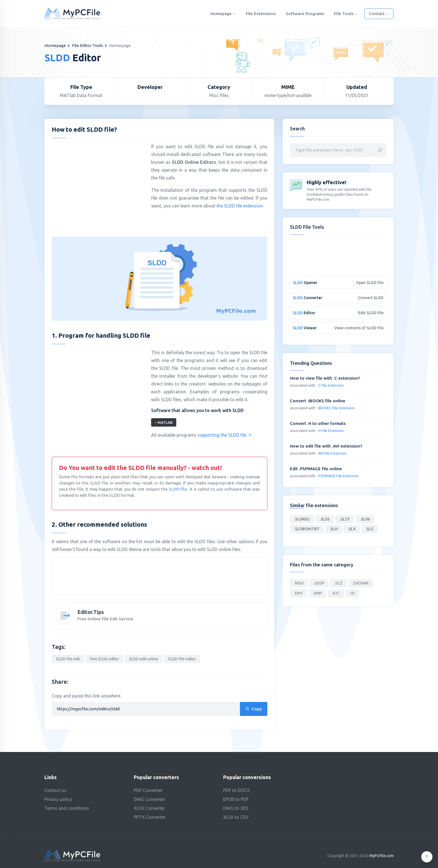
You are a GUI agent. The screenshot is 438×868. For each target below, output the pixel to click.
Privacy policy (58, 799)
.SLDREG (302, 519)
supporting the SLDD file (225, 435)
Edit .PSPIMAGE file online (316, 469)
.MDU (299, 583)
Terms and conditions (67, 808)
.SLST (345, 519)
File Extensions (261, 14)
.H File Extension (331, 431)
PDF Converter (148, 790)
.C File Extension (330, 385)
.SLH (334, 529)
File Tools (346, 14)
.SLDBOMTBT (307, 529)
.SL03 (325, 519)
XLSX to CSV (236, 817)
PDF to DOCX (236, 790)
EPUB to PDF (236, 799)
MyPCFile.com (381, 856)
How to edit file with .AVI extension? (326, 446)
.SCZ (338, 583)
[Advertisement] (99, 183)
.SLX (352, 529)
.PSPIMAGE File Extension (338, 476)
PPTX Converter (150, 817)
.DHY (298, 593)
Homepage (223, 14)
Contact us (55, 790)
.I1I (352, 593)
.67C (336, 593)
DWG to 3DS (236, 808)
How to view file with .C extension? (325, 378)
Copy (254, 709)
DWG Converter (149, 799)
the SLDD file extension (240, 206)
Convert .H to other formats (318, 423)
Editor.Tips (91, 612)
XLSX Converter (149, 808)
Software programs (305, 14)
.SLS (369, 529)
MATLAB (164, 422)
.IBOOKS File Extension (336, 408)
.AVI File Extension (332, 453)
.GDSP (319, 583)
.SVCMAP (361, 583)
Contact (379, 14)
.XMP (317, 593)
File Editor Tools (88, 45)
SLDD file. (178, 489)
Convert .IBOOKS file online (318, 401)
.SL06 (365, 519)
